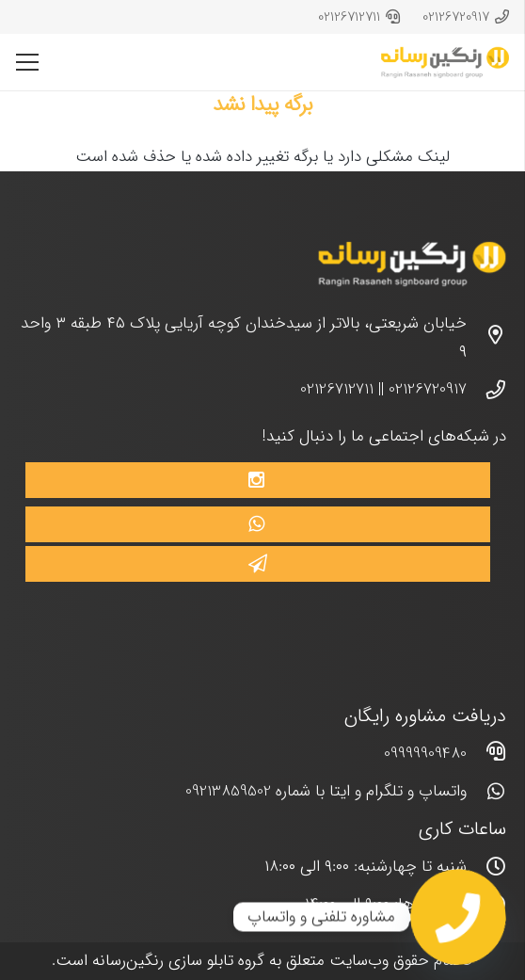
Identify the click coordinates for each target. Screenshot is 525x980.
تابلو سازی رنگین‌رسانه (163, 961)
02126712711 (337, 389)
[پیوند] (445, 63)
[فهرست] (27, 62)
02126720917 (428, 389)
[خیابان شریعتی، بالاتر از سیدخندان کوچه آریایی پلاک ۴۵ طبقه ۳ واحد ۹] (486, 338)
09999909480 (425, 754)
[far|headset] (486, 754)
